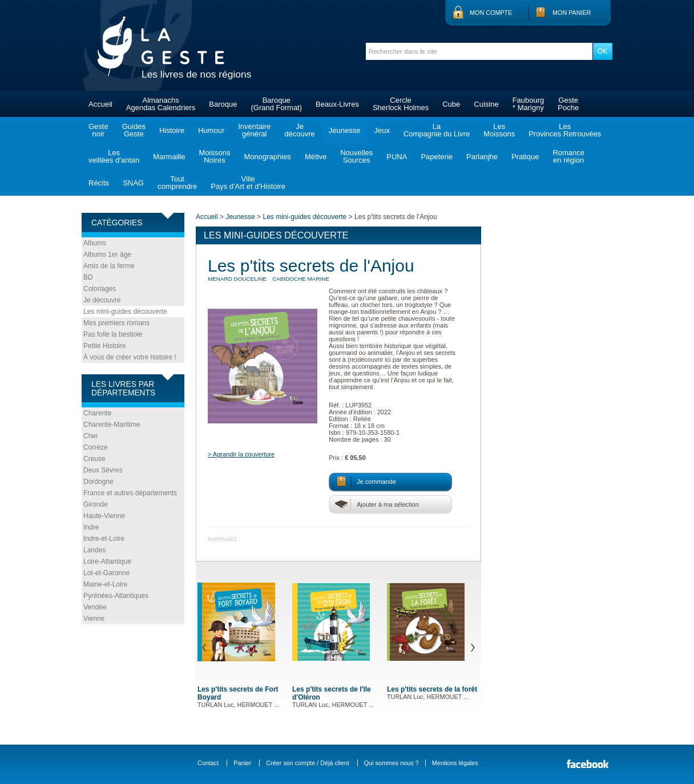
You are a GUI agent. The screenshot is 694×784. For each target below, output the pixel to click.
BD (88, 277)
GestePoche (568, 104)
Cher (91, 436)
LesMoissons (499, 130)
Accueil (100, 104)
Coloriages (100, 289)
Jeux (382, 130)
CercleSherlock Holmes (401, 104)
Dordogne (98, 482)
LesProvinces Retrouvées (565, 130)
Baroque (223, 104)
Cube (451, 104)
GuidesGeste (134, 130)
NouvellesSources (356, 156)
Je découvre (102, 300)
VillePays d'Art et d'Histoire (248, 183)
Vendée (95, 607)
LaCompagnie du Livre (437, 130)
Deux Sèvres (103, 470)
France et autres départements (130, 493)
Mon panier (572, 13)
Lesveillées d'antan (114, 156)
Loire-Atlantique (107, 561)
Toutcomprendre (177, 183)
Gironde (96, 504)
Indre (91, 527)
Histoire (172, 130)
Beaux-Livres (337, 104)
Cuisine (486, 104)
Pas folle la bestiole (113, 334)
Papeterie (437, 157)
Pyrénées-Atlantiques (116, 596)
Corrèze (96, 447)
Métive (316, 157)
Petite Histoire (105, 346)
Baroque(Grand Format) (276, 104)
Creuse (94, 459)
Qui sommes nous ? (392, 763)
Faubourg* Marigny (528, 104)
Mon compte (491, 13)
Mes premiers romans (116, 323)
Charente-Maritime (112, 425)
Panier (242, 763)
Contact (208, 763)
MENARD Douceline (237, 279)
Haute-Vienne (104, 516)
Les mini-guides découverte (125, 312)
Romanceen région (568, 156)
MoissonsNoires (215, 156)
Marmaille (169, 157)
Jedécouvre (299, 130)
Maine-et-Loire (105, 584)
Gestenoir (98, 130)
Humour (211, 130)
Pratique (525, 157)
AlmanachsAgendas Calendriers (161, 104)
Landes (94, 550)
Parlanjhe (482, 157)
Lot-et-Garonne (106, 573)
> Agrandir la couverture (241, 454)
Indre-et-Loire (104, 539)
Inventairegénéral (254, 130)
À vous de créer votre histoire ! (130, 357)
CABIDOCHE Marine (301, 279)
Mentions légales (455, 763)
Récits (99, 183)
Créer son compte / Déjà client (307, 763)
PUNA (397, 157)
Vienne (94, 619)
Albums (95, 243)
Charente (97, 413)
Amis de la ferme (109, 266)
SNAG (133, 183)
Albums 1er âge (107, 254)
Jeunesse (345, 130)
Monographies (267, 157)
